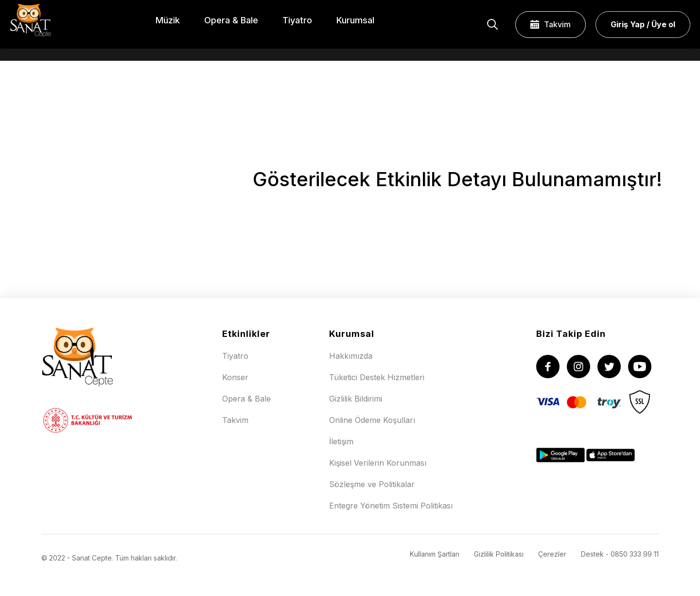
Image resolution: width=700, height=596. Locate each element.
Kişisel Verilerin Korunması (378, 463)
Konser (235, 377)
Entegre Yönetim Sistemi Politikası (391, 506)
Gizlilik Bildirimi (356, 399)
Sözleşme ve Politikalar (372, 484)
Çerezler (552, 554)
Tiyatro (235, 356)
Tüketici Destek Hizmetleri (377, 377)
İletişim (341, 441)
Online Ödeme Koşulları (372, 420)
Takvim (551, 24)
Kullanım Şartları (435, 554)
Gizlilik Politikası (499, 554)
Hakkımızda (351, 356)
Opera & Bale (246, 399)
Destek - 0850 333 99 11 (620, 554)
